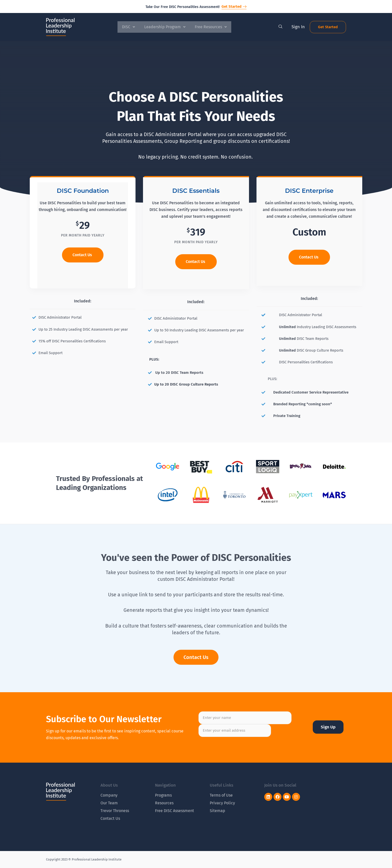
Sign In (298, 27)
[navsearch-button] (280, 27)
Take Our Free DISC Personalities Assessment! (182, 7)
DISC (128, 27)
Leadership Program (165, 27)
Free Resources (211, 27)
